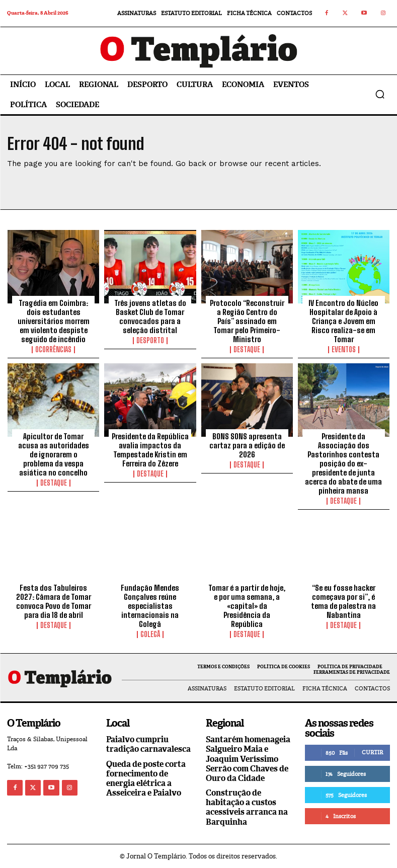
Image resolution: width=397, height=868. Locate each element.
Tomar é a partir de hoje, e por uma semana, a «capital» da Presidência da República (247, 606)
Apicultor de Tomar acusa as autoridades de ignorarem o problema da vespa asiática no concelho (54, 454)
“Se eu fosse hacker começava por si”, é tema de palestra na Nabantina (343, 601)
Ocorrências (53, 350)
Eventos (344, 350)
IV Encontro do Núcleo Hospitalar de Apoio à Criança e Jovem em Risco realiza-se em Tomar (343, 321)
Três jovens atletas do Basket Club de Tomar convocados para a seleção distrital (150, 317)
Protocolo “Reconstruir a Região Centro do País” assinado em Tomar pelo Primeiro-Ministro (247, 321)
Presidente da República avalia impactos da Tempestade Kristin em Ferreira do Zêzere (150, 450)
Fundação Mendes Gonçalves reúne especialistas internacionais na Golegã (150, 606)
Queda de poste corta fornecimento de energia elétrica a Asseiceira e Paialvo (146, 779)
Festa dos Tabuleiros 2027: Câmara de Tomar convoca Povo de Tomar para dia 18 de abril (54, 601)
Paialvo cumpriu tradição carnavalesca (148, 744)
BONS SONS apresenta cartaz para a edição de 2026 (247, 445)
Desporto (150, 341)
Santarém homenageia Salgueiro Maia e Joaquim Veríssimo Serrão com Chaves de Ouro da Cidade (248, 759)
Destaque (247, 350)
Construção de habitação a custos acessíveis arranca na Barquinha (247, 807)
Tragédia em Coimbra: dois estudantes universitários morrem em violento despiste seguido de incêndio (54, 321)
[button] (380, 94)
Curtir (372, 752)
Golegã (150, 635)
